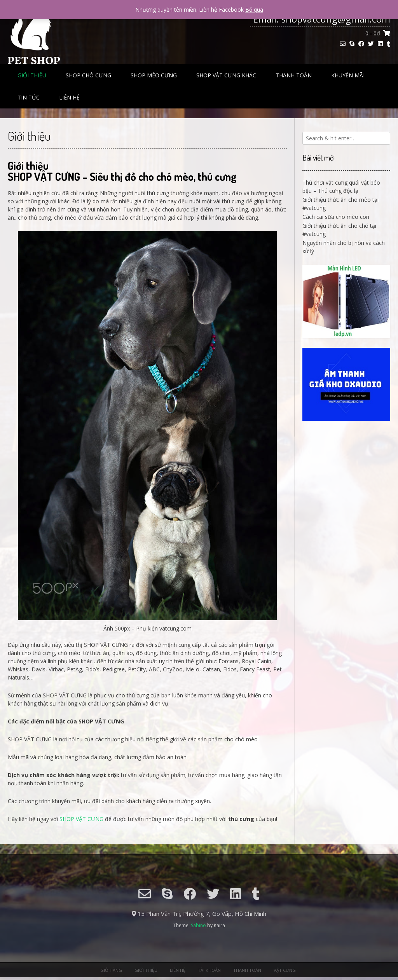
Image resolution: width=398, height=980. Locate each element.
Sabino (198, 925)
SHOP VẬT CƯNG (81, 819)
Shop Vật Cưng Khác (226, 75)
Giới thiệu (32, 75)
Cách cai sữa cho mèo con (336, 217)
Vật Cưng (285, 970)
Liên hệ (69, 97)
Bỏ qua (254, 10)
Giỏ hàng (111, 970)
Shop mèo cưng (154, 75)
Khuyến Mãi (348, 75)
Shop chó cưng (88, 75)
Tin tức (29, 97)
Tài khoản (209, 970)
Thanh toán (294, 75)
